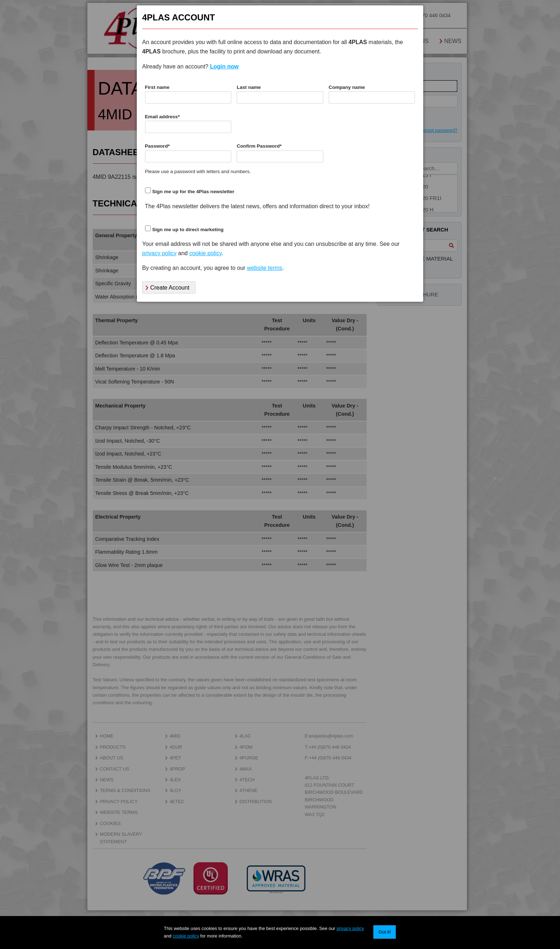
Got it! (385, 932)
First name (157, 87)
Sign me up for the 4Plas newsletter (193, 192)
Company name (347, 87)
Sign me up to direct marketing (188, 230)
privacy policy (350, 928)
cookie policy (186, 936)
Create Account (167, 288)
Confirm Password (259, 146)
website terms (265, 268)
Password (158, 146)
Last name (249, 87)
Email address (162, 117)
